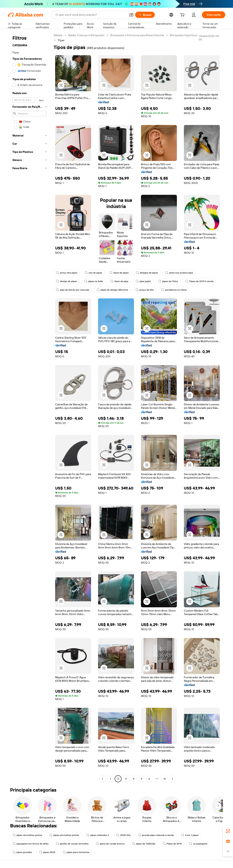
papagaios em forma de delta (31, 844)
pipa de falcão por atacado (73, 290)
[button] (131, 15)
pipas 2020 (47, 852)
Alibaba (58, 35)
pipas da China (168, 281)
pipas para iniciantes (76, 852)
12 (165, 779)
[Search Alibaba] (91, 15)
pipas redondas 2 (98, 835)
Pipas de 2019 (172, 844)
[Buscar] (145, 15)
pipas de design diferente (112, 290)
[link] (228, 831)
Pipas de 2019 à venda (200, 281)
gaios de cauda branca (110, 844)
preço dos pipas (67, 273)
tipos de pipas (119, 273)
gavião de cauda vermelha (72, 844)
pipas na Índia (94, 281)
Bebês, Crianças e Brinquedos (86, 35)
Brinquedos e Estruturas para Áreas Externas (137, 35)
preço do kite (145, 290)
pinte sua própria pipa (179, 273)
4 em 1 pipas (190, 835)
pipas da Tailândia (144, 844)
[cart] (183, 15)
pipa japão (143, 281)
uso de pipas (93, 273)
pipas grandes (22, 852)
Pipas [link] (61, 40)
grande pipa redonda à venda (156, 835)
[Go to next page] (172, 779)
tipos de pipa (119, 281)
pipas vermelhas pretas (27, 835)
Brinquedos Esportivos (184, 35)
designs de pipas (147, 273)
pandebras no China (174, 290)
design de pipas (67, 281)
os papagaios (198, 844)
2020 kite (123, 835)
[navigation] (30, 407)
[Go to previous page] (103, 779)
